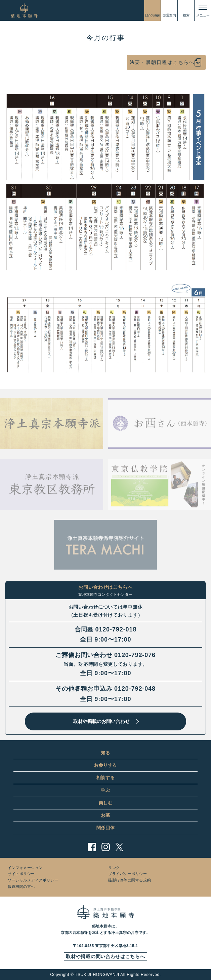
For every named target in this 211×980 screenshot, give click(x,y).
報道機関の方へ (21, 886)
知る (105, 753)
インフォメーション (25, 868)
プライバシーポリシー (128, 874)
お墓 (105, 815)
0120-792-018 (116, 629)
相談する (106, 778)
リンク (114, 868)
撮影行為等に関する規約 (130, 880)
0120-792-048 (135, 689)
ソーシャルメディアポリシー (33, 880)
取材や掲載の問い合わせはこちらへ (105, 956)
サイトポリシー (21, 874)
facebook (92, 847)
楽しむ (106, 803)
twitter (119, 847)
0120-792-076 (135, 655)
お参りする (105, 765)
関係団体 (106, 828)
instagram (106, 847)
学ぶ (105, 790)
